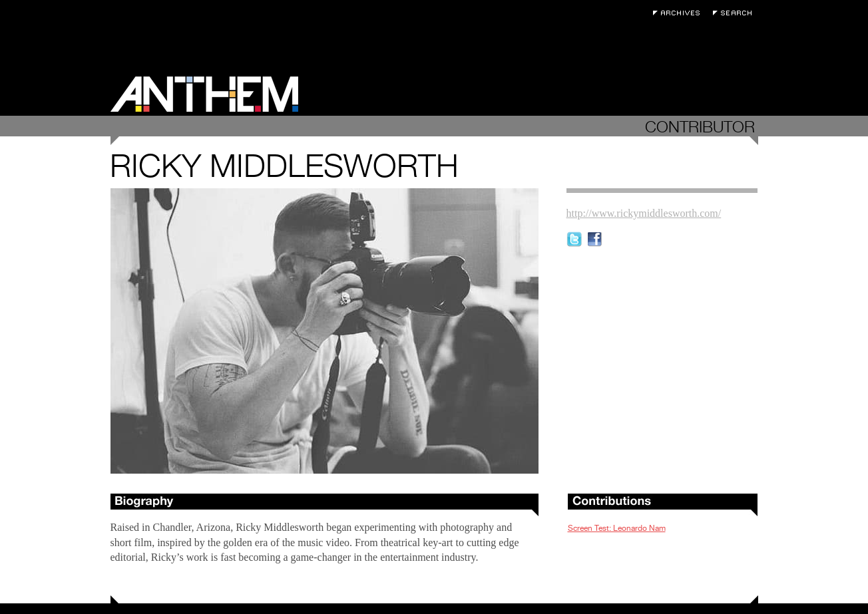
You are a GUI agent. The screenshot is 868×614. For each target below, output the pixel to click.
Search (736, 13)
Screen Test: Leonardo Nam (617, 528)
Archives (680, 13)
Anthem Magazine (204, 94)
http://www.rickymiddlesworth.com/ (644, 213)
